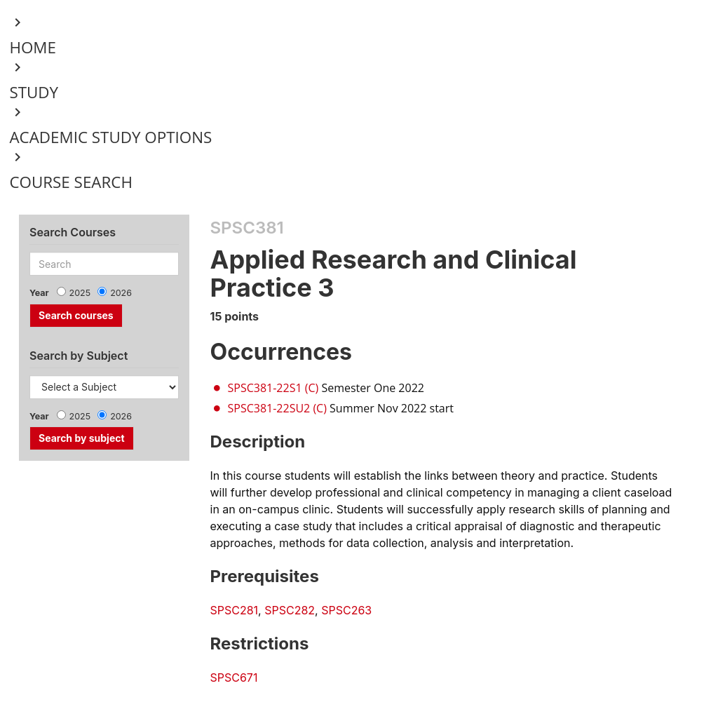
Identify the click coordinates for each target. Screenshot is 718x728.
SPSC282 (290, 610)
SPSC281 (235, 610)
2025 (80, 293)
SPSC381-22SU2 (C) (277, 408)
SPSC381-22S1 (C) (273, 388)
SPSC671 (234, 678)
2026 (121, 293)
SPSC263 (346, 610)
